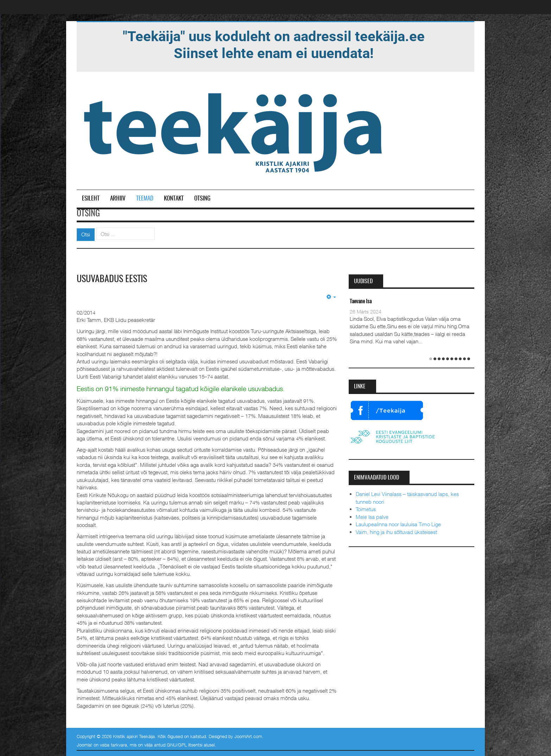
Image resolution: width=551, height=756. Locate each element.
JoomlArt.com (248, 736)
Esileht (91, 199)
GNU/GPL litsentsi (185, 745)
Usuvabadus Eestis (112, 279)
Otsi (86, 234)
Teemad (145, 199)
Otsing (202, 199)
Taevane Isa (361, 302)
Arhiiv (118, 199)
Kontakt (174, 199)
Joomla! (84, 745)
